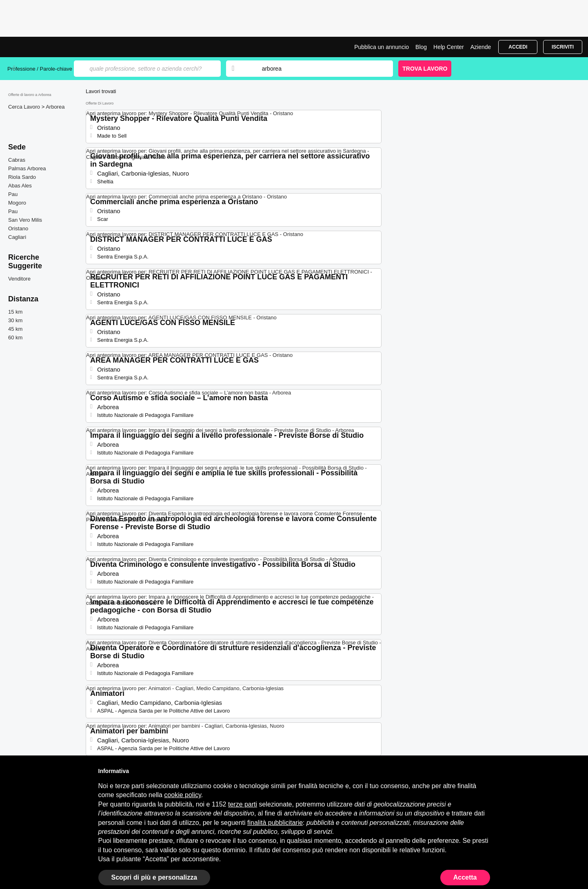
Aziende (481, 47)
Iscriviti (563, 47)
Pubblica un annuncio (382, 47)
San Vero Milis (25, 220)
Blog (421, 47)
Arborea (55, 107)
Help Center (449, 47)
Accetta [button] (465, 877)
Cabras (17, 160)
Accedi (518, 47)
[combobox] (320, 69)
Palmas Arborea (27, 168)
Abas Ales (20, 186)
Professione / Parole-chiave (41, 69)
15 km (15, 312)
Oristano (18, 228)
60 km (15, 338)
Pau (13, 194)
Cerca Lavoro (25, 107)
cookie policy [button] (182, 795)
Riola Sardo (22, 177)
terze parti (243, 804)
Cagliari (17, 237)
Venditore (19, 279)
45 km (15, 329)
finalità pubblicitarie (275, 823)
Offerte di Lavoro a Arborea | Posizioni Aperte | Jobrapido (38, 47)
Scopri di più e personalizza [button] (154, 877)
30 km (15, 320)
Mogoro (17, 203)
